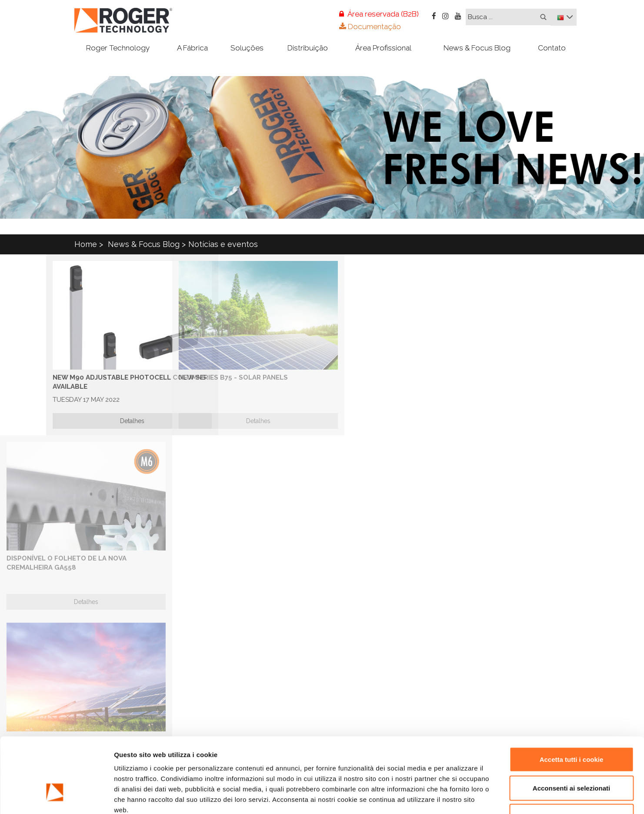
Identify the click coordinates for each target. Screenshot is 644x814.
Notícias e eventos (223, 244)
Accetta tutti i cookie (572, 700)
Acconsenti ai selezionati (571, 729)
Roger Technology (118, 48)
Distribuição (308, 48)
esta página (93, 664)
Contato (552, 48)
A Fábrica (192, 48)
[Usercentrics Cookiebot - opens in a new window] (56, 797)
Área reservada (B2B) (379, 14)
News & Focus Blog (477, 48)
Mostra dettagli (462, 797)
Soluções (247, 48)
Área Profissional (383, 48)
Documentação (370, 27)
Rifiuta (572, 757)
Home (86, 244)
